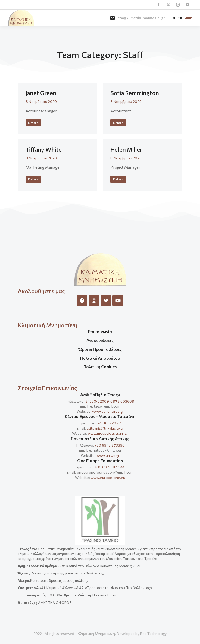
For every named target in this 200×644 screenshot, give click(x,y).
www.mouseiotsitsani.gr (108, 433)
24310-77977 (110, 423)
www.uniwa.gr (108, 455)
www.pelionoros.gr (108, 411)
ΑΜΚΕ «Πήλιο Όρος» (100, 394)
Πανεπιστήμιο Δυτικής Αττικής (100, 438)
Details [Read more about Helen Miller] (118, 179)
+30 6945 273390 (110, 445)
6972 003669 (122, 401)
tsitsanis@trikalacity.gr (105, 428)
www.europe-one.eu (108, 477)
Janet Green (41, 93)
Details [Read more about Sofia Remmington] (118, 123)
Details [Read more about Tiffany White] (33, 179)
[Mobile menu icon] (181, 18)
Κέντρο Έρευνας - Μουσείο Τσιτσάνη (100, 416)
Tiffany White (44, 149)
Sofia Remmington (135, 93)
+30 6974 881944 (110, 467)
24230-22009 (97, 401)
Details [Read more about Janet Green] (33, 123)
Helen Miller (126, 149)
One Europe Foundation (100, 461)
